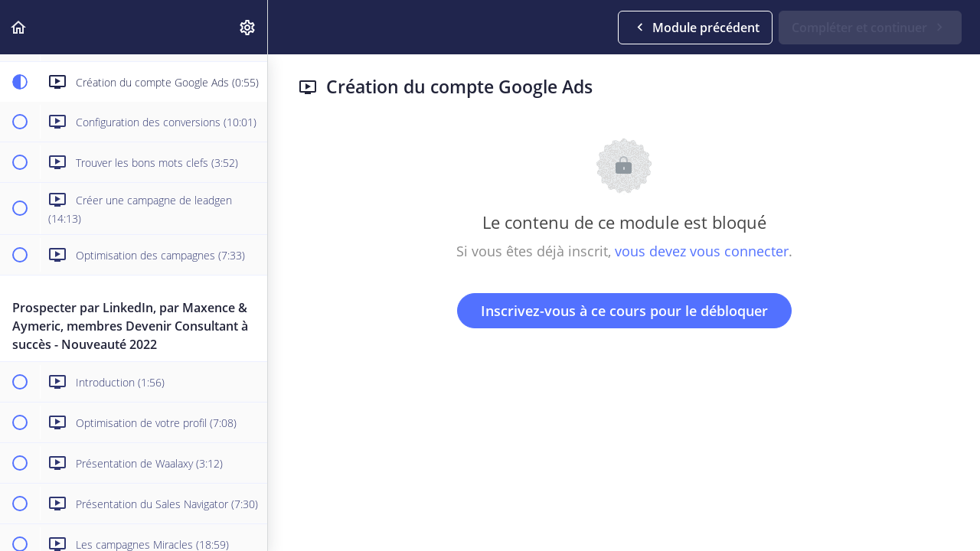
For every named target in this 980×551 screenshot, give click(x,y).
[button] (19, 27)
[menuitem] (248, 27)
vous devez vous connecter (702, 251)
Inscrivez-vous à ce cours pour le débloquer (624, 311)
